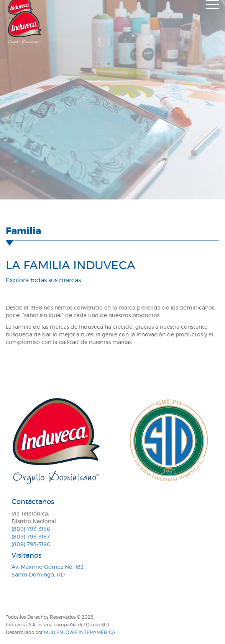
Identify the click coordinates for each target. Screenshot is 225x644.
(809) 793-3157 (31, 537)
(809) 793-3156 (31, 529)
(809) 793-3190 (31, 545)
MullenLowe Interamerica (80, 632)
